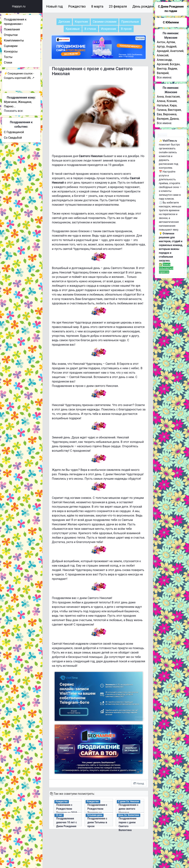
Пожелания (12, 29)
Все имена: (164, 77)
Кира (173, 105)
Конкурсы (11, 51)
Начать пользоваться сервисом (166, 268)
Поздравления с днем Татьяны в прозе (97, 822)
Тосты (8, 57)
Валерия (163, 119)
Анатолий (177, 51)
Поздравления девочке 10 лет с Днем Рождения (67, 822)
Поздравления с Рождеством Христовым (97, 809)
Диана (174, 119)
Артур (161, 46)
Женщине (25, 102)
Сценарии (11, 46)
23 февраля (118, 6)
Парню (9, 106)
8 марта (97, 6)
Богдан (175, 64)
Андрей (171, 46)
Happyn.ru (19, 6)
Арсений (163, 64)
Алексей (163, 55)
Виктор (162, 69)
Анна (160, 97)
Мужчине (10, 102)
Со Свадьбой (13, 138)
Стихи (8, 63)
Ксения (172, 101)
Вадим (172, 69)
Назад (139, 783)
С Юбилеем (171, 22)
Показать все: (14, 111)
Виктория (174, 110)
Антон (161, 42)
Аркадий (163, 51)
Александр (164, 60)
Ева (159, 114)
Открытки (11, 35)
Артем (171, 42)
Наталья (163, 105)
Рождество (77, 6)
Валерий (163, 73)
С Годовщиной (14, 132)
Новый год (54, 6)
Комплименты (14, 40)
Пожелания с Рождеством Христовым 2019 (67, 809)
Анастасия (172, 97)
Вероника (170, 114)
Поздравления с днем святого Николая (129, 809)
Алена (161, 101)
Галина (162, 110)
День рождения (145, 6)
